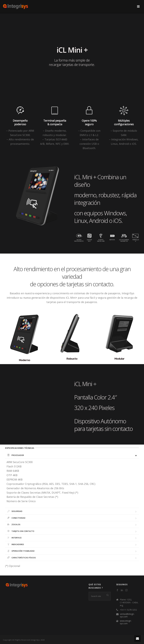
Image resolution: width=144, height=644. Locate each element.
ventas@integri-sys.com (127, 615)
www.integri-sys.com (126, 622)
